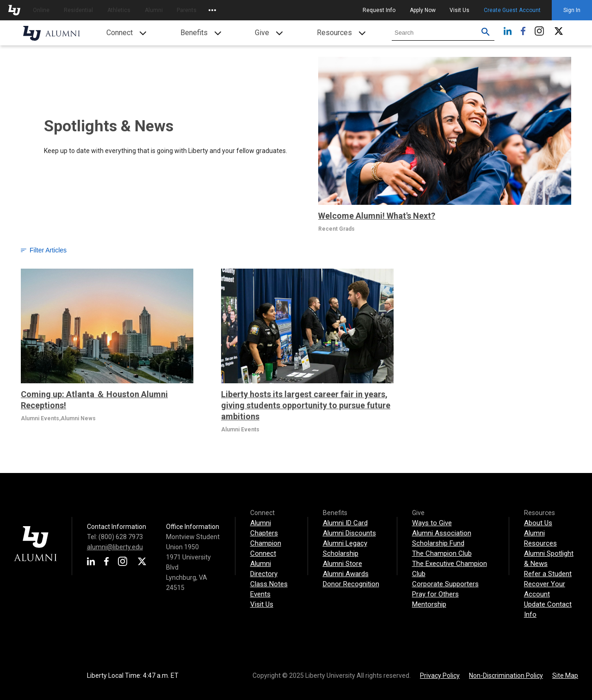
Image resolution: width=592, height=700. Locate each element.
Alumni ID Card (345, 523)
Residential (78, 10)
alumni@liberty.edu (115, 547)
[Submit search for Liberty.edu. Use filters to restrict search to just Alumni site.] (486, 33)
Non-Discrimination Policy (506, 675)
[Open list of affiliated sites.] (212, 10)
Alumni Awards (346, 574)
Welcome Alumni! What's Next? (377, 216)
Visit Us (459, 10)
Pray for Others (435, 594)
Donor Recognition (351, 584)
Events (260, 594)
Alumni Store (342, 564)
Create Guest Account (512, 10)
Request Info (379, 10)
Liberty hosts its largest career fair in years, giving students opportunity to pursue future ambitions (306, 405)
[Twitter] (559, 33)
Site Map (565, 675)
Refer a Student (548, 574)
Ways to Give (432, 523)
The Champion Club (442, 553)
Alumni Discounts (349, 533)
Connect (120, 33)
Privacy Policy (440, 675)
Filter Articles (44, 250)
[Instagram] (539, 33)
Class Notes (269, 584)
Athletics (119, 10)
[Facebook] (523, 33)
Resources (334, 33)
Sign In (572, 10)
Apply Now (423, 10)
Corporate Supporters (445, 584)
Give (262, 33)
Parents (187, 10)
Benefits (194, 33)
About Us (538, 523)
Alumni (154, 10)
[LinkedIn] (508, 33)
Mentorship (429, 604)
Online (41, 10)
